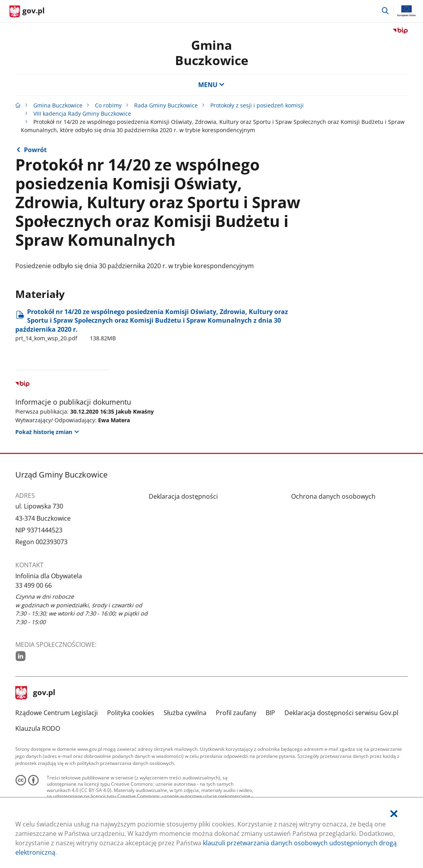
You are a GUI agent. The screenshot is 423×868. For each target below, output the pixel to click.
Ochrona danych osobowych (333, 496)
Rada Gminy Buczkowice (166, 105)
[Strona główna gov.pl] (27, 12)
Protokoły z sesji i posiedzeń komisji (257, 105)
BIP (270, 713)
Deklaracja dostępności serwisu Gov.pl (341, 713)
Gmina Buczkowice (212, 52)
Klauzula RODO (38, 728)
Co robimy (108, 105)
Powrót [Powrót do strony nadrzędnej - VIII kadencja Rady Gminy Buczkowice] (35, 150)
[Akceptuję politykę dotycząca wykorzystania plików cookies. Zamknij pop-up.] (394, 814)
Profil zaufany (236, 713)
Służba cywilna (185, 713)
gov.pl (35, 693)
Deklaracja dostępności (183, 496)
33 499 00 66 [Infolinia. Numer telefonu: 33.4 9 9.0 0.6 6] (34, 585)
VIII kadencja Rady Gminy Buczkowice (82, 113)
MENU (211, 85)
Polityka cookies (131, 713)
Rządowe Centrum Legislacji (57, 713)
